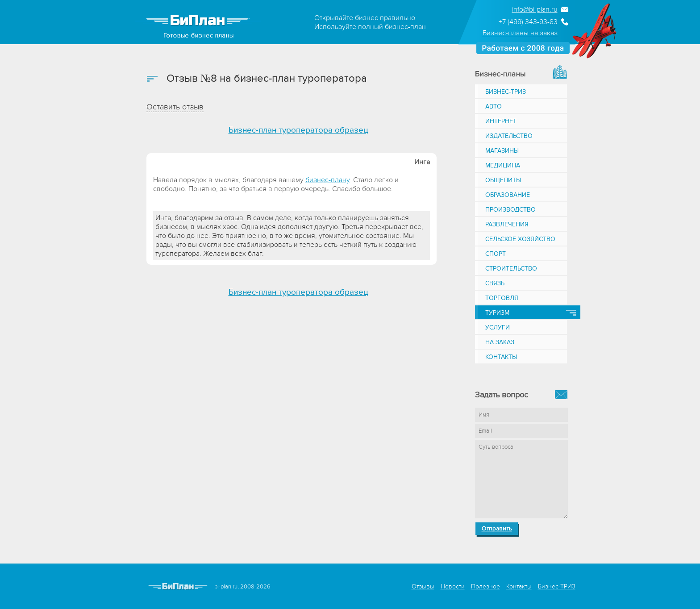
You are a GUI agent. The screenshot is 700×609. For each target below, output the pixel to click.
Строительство (511, 269)
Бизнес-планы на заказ (520, 33)
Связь (495, 283)
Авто (494, 106)
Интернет (501, 121)
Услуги (498, 327)
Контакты (501, 357)
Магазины (502, 151)
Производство (510, 210)
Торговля (502, 298)
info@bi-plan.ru (535, 9)
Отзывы (423, 586)
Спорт (496, 254)
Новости (453, 586)
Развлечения (507, 224)
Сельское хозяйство (520, 239)
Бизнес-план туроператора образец (298, 130)
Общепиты (503, 180)
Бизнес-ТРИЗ (506, 92)
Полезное (485, 586)
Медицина (503, 165)
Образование (508, 195)
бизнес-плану (327, 180)
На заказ (500, 342)
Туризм (497, 313)
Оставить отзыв (175, 107)
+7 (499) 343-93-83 (528, 22)
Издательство (509, 136)
